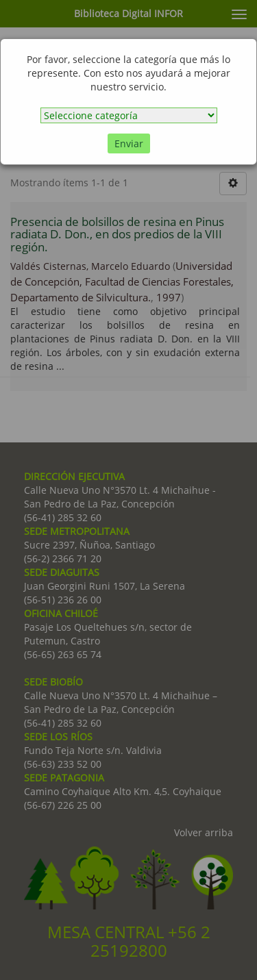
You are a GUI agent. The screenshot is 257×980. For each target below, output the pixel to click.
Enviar (129, 143)
